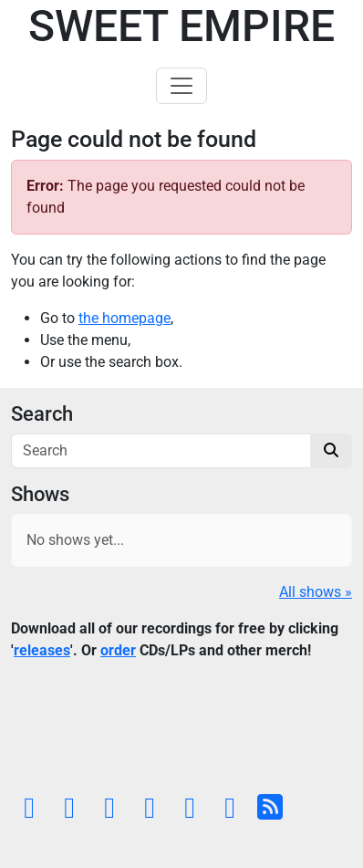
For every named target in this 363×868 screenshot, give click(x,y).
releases (42, 650)
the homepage (124, 318)
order (118, 650)
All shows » (316, 592)
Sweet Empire (181, 26)
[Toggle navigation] (181, 86)
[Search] (161, 451)
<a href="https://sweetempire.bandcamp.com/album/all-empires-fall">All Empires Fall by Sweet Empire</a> (181, 731)
